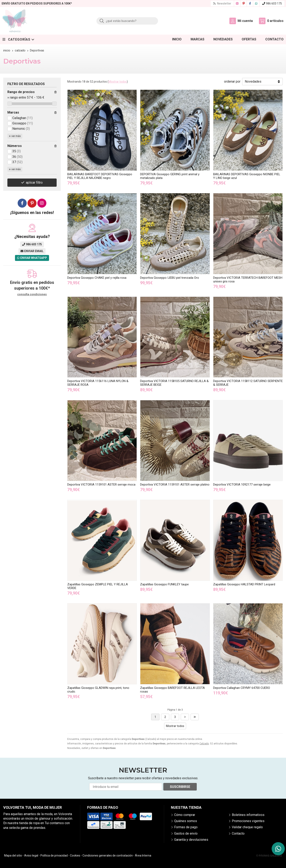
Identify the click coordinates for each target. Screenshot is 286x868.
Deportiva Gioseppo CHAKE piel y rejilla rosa (97, 278)
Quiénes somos (186, 821)
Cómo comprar (185, 815)
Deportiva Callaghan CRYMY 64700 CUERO (242, 688)
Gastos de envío (186, 833)
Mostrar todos (118, 82)
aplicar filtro (34, 183)
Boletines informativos (248, 815)
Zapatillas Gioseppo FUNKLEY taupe (164, 584)
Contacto (238, 833)
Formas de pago (186, 827)
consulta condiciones (32, 294)
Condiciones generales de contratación (108, 855)
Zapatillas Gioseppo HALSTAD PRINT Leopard (244, 584)
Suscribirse (180, 787)
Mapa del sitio (13, 855)
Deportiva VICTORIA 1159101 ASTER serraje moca (101, 485)
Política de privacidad (54, 855)
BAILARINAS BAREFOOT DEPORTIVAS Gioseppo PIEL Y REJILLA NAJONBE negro (100, 176)
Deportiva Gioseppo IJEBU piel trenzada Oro (170, 278)
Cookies (75, 855)
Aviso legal (31, 855)
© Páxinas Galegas (269, 856)
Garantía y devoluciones (191, 840)
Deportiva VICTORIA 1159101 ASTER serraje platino (175, 485)
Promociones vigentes (248, 821)
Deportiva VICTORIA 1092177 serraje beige (242, 485)
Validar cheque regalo (247, 827)
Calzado (204, 744)
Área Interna (143, 855)
